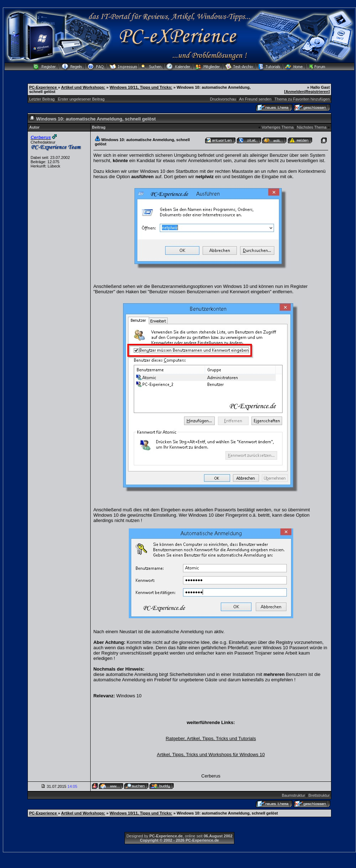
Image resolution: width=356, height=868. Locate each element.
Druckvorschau (223, 99)
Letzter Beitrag (42, 99)
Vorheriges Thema (278, 127)
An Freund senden (255, 99)
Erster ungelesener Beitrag (81, 99)
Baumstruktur (293, 795)
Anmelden (295, 92)
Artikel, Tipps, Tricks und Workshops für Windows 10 (211, 755)
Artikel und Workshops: (83, 87)
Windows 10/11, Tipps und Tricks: (141, 87)
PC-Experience (44, 87)
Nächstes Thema (312, 127)
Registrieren (317, 92)
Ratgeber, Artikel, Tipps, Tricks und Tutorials (211, 738)
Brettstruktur (319, 795)
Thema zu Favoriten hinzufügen (302, 99)
